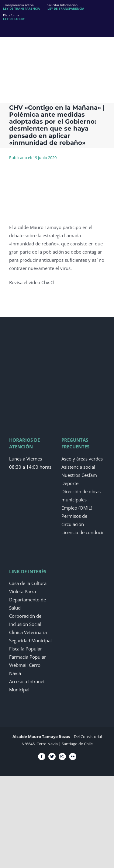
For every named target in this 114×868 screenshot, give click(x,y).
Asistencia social (78, 467)
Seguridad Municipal (30, 640)
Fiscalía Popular (26, 649)
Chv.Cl (48, 282)
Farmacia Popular (28, 657)
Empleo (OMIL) (77, 508)
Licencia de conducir (83, 532)
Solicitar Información (66, 7)
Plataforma (14, 17)
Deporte (70, 483)
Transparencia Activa (21, 7)
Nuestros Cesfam (79, 475)
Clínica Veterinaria (28, 632)
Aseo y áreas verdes (82, 459)
